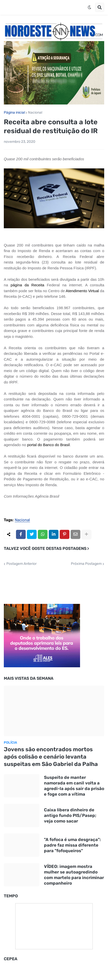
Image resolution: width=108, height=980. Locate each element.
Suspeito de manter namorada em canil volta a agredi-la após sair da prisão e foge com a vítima (74, 786)
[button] (89, 7)
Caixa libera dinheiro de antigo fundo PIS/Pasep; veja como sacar (70, 815)
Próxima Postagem (86, 564)
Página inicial (14, 113)
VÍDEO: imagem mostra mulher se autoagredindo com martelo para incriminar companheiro (74, 875)
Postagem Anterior (21, 564)
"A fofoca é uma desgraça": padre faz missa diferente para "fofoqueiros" (72, 845)
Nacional (35, 113)
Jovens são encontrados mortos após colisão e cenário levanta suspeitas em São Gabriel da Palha (51, 757)
